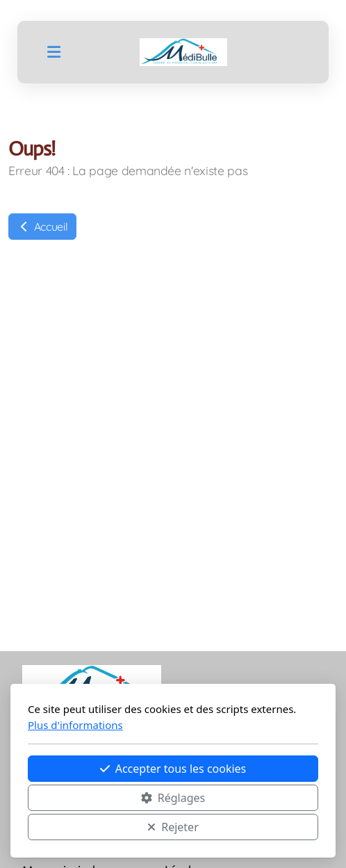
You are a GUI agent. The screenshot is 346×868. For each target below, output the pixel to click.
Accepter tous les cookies (173, 769)
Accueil (42, 227)
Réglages (173, 798)
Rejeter (173, 827)
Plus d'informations (75, 725)
